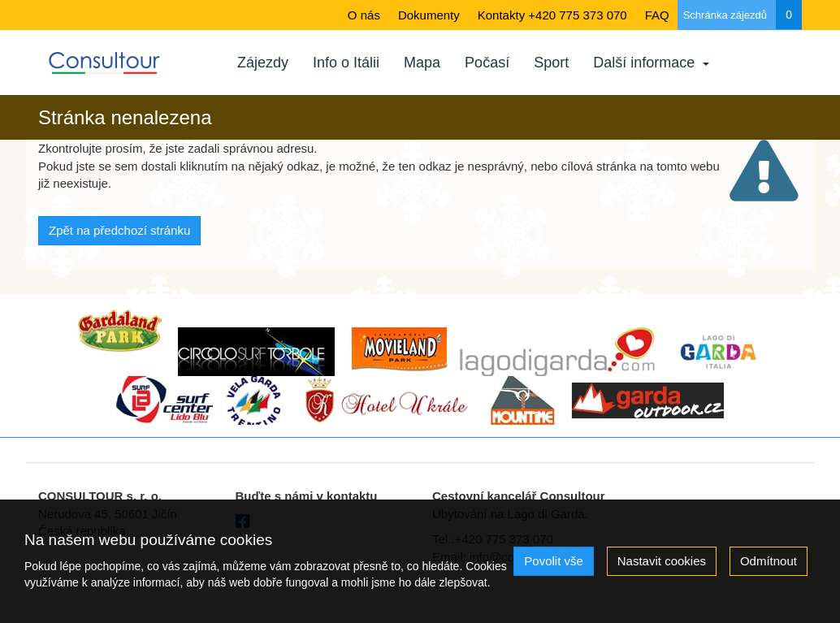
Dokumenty (429, 15)
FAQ (657, 15)
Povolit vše (554, 561)
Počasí (487, 63)
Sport (551, 63)
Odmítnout (769, 561)
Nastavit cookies (662, 561)
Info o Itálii (346, 63)
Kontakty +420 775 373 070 (552, 15)
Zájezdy (263, 63)
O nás (364, 15)
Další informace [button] (651, 63)
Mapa (422, 63)
